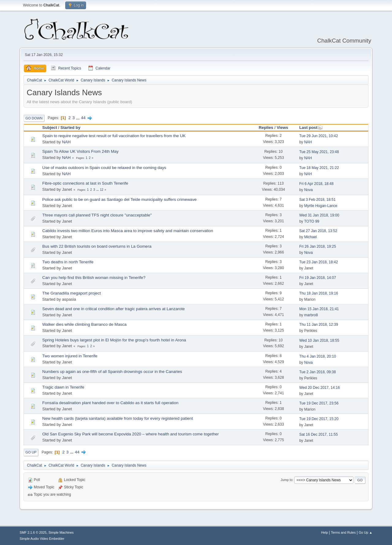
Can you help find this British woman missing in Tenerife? (94, 278)
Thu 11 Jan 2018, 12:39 (319, 325)
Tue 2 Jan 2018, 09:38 (318, 372)
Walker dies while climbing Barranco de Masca (84, 324)
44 (83, 118)
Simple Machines (61, 532)
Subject (50, 128)
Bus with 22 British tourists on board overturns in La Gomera (97, 246)
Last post (311, 128)
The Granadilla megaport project (72, 293)
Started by (70, 128)
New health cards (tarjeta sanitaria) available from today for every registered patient (118, 418)
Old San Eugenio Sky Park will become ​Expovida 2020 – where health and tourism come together (130, 434)
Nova (308, 190)
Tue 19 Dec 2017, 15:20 (319, 419)
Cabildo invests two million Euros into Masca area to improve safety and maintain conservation (128, 231)
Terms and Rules (343, 532)
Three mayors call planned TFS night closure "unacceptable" (97, 215)
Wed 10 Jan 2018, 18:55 (319, 340)
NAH (66, 142)
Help (325, 532)
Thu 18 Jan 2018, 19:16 (319, 293)
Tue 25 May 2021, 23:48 (319, 152)
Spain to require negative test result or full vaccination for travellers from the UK (114, 136)
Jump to (286, 480)
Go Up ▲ (366, 532)
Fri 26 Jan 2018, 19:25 (318, 246)
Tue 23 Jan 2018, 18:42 (318, 262)
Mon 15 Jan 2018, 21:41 (319, 309)
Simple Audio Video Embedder (42, 539)
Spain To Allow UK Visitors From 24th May (80, 151)
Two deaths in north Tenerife (68, 262)
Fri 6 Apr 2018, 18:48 (316, 184)
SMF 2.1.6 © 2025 (33, 532)
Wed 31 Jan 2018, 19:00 (319, 215)
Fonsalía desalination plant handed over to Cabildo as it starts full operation (110, 403)
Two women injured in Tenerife (70, 356)
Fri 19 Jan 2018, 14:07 (318, 278)
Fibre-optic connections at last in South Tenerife (85, 183)
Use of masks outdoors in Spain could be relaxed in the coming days (104, 168)
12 (102, 190)
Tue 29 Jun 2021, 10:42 (318, 136)
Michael (310, 237)
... (79, 118)
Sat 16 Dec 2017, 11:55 (318, 434)
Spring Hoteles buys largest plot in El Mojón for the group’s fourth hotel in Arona (114, 340)
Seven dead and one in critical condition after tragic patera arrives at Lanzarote (113, 309)
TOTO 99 (312, 221)
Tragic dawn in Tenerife (63, 387)
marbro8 (311, 315)
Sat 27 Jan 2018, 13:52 (318, 231)
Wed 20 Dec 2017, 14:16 (319, 388)
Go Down (34, 118)
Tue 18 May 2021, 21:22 (319, 168)
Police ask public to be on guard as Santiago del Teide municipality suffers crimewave (119, 199)
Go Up (31, 452)
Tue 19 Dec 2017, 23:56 (319, 403)
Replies (266, 128)
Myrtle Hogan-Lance (321, 206)
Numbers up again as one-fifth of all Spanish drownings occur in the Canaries (112, 372)
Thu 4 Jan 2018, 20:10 (318, 356)
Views (282, 128)
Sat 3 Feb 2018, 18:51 (317, 200)
